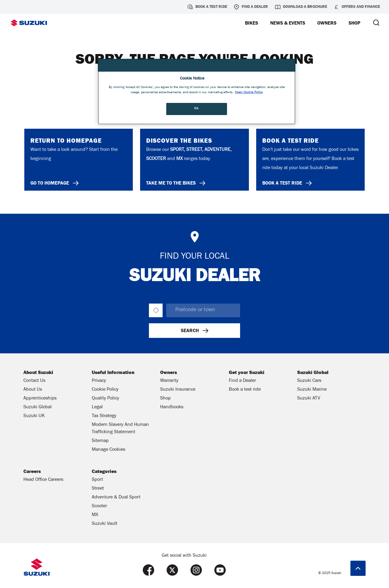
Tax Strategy (104, 416)
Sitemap (100, 441)
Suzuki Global (38, 407)
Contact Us (34, 381)
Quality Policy (105, 399)
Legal (97, 407)
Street (98, 489)
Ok (196, 109)
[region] (197, 92)
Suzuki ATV (309, 399)
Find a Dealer (251, 7)
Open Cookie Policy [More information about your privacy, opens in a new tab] (249, 93)
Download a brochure (301, 7)
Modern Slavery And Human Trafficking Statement (120, 429)
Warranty (169, 381)
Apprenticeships (40, 399)
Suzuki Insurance (178, 390)
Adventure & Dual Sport (116, 498)
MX (95, 515)
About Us (33, 390)
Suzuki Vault (105, 524)
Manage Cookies (108, 450)
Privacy (99, 381)
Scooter (99, 506)
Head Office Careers (43, 480)
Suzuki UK (34, 416)
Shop (165, 399)
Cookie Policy (105, 390)
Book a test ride (207, 7)
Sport (97, 480)
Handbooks (172, 407)
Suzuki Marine (312, 390)
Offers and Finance (357, 7)
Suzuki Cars (309, 381)
